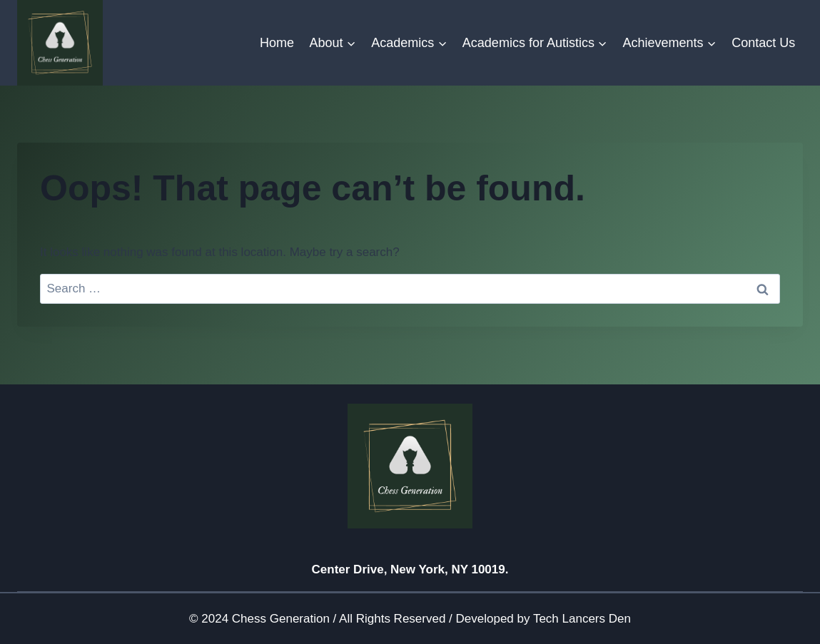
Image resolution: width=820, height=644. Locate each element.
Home (277, 43)
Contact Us (763, 43)
